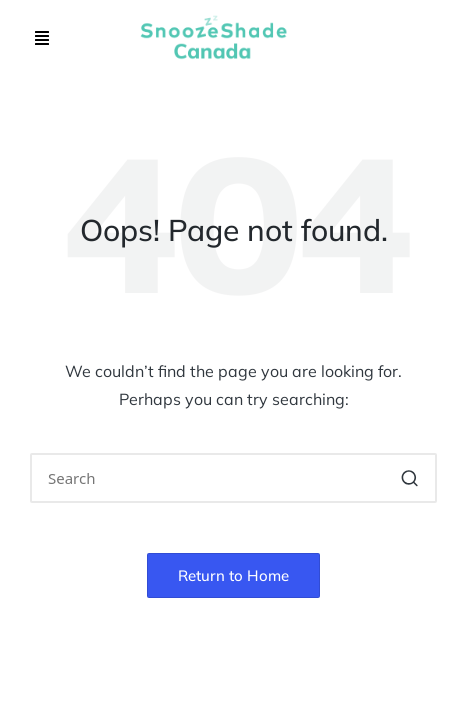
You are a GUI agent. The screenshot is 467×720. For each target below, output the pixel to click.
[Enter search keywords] (233, 478)
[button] (41, 38)
